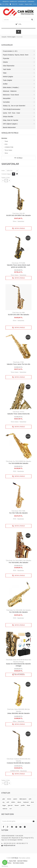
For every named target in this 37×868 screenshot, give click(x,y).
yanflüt (23, 805)
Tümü (6, 141)
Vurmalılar (6, 102)
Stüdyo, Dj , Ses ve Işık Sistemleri (14, 106)
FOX (6, 144)
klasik (28, 805)
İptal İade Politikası (22, 861)
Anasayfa (4, 37)
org (3, 802)
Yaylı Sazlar (7, 69)
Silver (6, 153)
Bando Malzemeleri (9, 127)
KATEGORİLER (22, 2)
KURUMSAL (31, 2)
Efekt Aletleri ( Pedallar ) (11, 87)
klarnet (17, 805)
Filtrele (18, 158)
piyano (15, 799)
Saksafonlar (21, 221)
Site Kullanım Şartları (18, 863)
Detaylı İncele (18, 228)
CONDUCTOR (9, 147)
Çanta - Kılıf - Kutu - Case (11, 113)
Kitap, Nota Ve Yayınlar (11, 120)
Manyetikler (7, 98)
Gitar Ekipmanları (9, 66)
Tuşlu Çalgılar (7, 80)
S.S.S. (35, 4)
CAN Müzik (15, 858)
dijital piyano (23, 799)
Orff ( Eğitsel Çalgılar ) (10, 124)
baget (4, 805)
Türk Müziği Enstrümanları (12, 109)
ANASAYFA (6, 2)
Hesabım (21, 4)
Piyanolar (6, 58)
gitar (4, 799)
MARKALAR (13, 2)
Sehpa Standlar (8, 117)
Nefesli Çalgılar (11, 37)
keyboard (26, 802)
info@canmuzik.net (9, 845)
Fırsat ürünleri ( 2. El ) (10, 51)
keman (9, 799)
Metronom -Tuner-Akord (11, 95)
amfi (8, 802)
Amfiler (5, 84)
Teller (5, 73)
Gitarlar (5, 62)
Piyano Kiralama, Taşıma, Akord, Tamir (16, 55)
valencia (5, 809)
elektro (13, 802)
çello (30, 799)
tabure (19, 802)
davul (32, 802)
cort (11, 809)
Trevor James (8, 150)
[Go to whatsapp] (5, 862)
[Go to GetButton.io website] (5, 866)
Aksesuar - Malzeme (10, 91)
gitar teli (10, 805)
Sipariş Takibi (28, 4)
